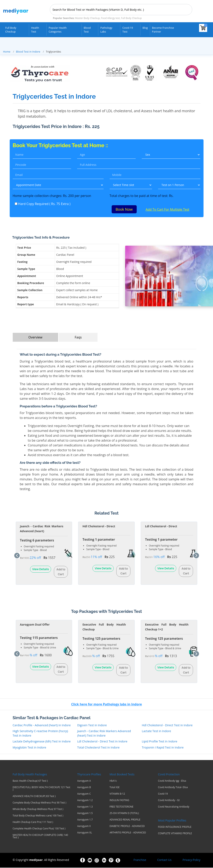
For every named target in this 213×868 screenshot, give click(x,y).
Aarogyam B (84, 788)
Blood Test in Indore (28, 52)
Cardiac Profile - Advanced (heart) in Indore (42, 726)
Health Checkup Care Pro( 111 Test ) (33, 823)
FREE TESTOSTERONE (121, 807)
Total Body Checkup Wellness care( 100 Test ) (38, 816)
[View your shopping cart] (203, 28)
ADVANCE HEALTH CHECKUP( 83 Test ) (34, 797)
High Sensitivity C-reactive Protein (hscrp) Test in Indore (40, 734)
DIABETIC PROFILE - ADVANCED (127, 827)
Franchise (140, 860)
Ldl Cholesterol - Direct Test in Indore (102, 742)
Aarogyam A (84, 781)
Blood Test (87, 30)
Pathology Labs (106, 30)
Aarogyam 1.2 (85, 801)
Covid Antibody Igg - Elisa (172, 781)
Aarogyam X (84, 827)
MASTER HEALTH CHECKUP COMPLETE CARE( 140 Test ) (40, 837)
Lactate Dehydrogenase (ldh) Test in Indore (42, 742)
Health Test (35, 30)
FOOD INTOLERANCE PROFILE (175, 827)
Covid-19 (163, 794)
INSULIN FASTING (119, 801)
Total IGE (114, 788)
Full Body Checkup (11, 30)
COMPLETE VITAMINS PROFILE (175, 834)
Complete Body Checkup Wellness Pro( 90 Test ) (39, 803)
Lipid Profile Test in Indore (159, 742)
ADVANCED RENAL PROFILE (125, 820)
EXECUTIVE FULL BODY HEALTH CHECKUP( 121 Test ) (41, 789)
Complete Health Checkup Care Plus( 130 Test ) (39, 829)
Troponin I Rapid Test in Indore (163, 748)
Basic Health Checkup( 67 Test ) (30, 781)
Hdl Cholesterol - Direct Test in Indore (167, 726)
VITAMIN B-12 (117, 794)
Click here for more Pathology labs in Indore (106, 705)
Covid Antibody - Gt (169, 801)
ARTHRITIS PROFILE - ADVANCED (128, 833)
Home (7, 52)
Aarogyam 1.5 (85, 814)
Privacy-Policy (191, 860)
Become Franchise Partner (163, 30)
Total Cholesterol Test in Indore (98, 748)
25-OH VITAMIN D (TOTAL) (124, 814)
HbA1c (113, 781)
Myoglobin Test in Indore (29, 748)
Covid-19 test (128, 30)
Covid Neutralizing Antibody (174, 807)
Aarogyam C (84, 794)
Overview (35, 338)
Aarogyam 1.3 (85, 807)
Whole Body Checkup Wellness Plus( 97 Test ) (38, 810)
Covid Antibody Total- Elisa (173, 788)
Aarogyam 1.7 (85, 820)
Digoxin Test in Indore (92, 726)
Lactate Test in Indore (156, 732)
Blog (145, 28)
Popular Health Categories (58, 30)
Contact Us (164, 860)
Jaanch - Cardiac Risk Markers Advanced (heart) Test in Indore (104, 734)
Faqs (78, 338)
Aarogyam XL (84, 833)
